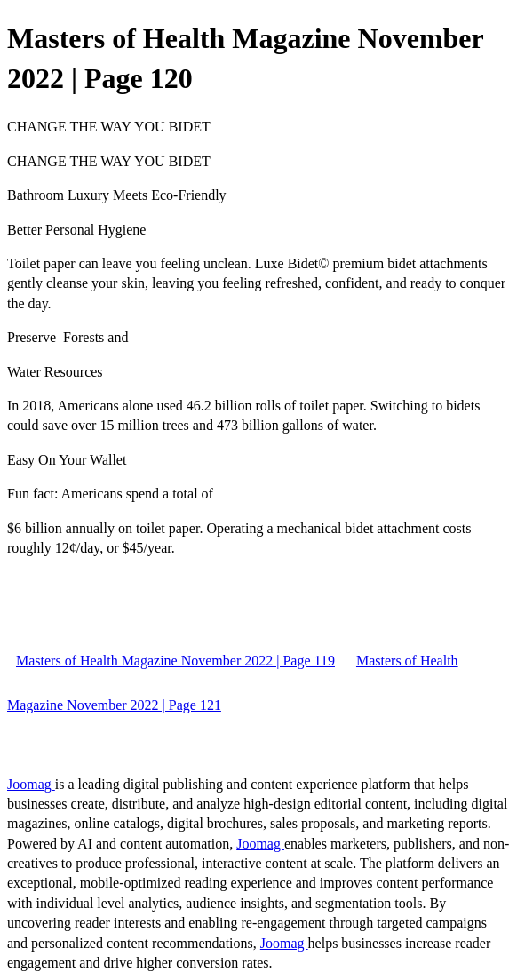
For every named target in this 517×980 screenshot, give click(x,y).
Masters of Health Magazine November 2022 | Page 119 (175, 661)
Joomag (31, 784)
